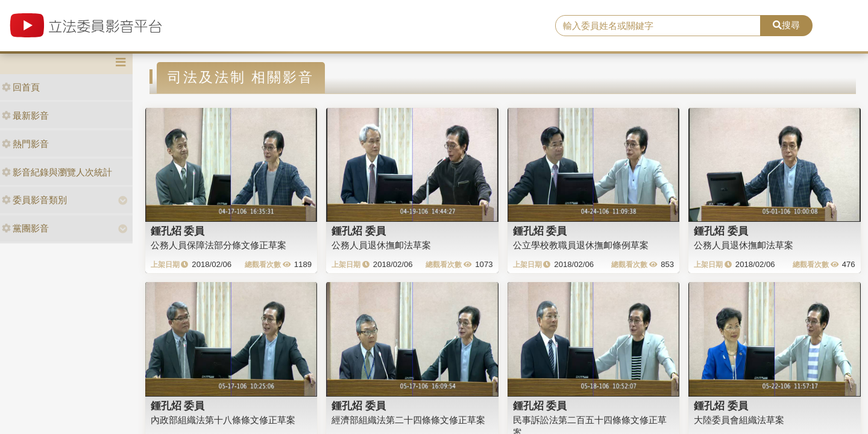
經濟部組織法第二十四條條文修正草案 (408, 420)
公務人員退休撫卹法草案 (381, 245)
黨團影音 (25, 228)
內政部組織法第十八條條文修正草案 (223, 420)
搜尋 (786, 25)
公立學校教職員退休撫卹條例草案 (581, 245)
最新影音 (25, 115)
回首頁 (21, 87)
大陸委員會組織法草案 (739, 420)
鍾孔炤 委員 (178, 231)
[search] (658, 26)
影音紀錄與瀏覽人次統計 (57, 172)
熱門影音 (25, 144)
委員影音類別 (34, 200)
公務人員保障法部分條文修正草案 (219, 245)
